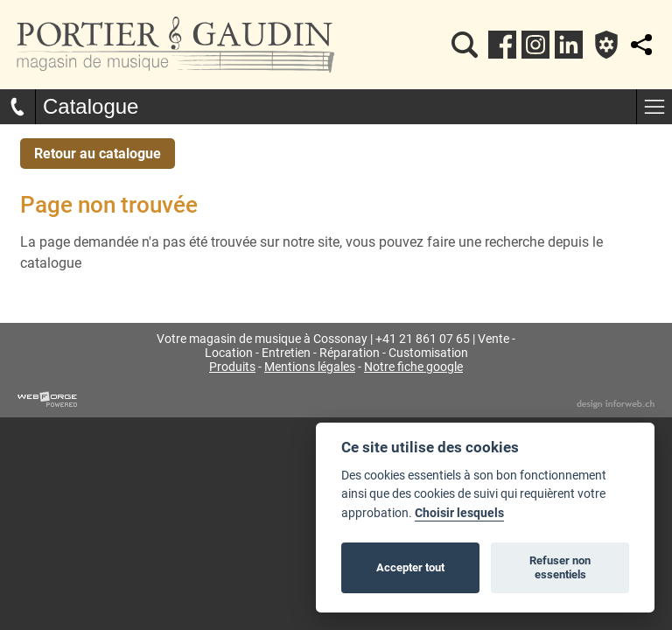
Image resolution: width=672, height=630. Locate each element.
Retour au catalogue (98, 154)
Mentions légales (310, 367)
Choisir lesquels (459, 513)
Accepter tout (410, 567)
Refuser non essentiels (560, 567)
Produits (232, 367)
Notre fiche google (413, 367)
